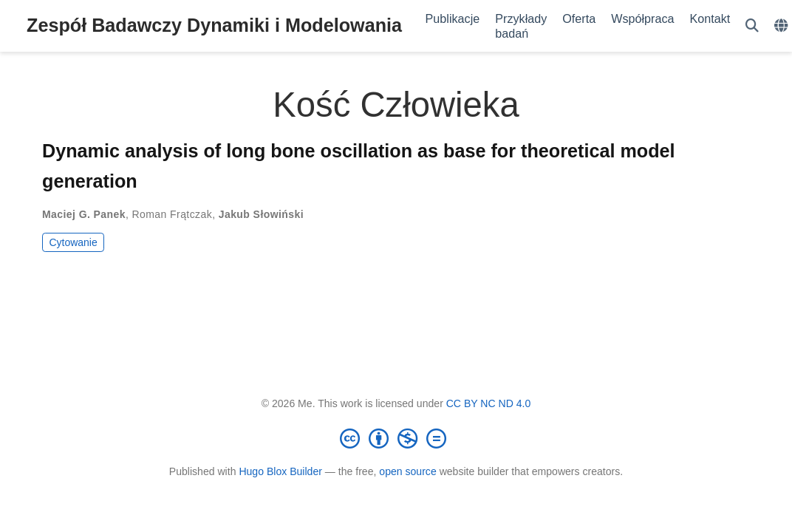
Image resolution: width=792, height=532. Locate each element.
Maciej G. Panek (84, 214)
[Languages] (783, 26)
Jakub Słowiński (261, 214)
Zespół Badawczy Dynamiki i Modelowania (214, 25)
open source (407, 471)
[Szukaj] (752, 26)
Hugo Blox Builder (280, 471)
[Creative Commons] (396, 438)
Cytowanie (73, 242)
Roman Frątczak (173, 214)
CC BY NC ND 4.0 (489, 403)
